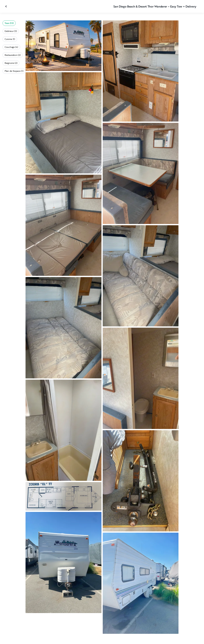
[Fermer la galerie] (6, 6)
